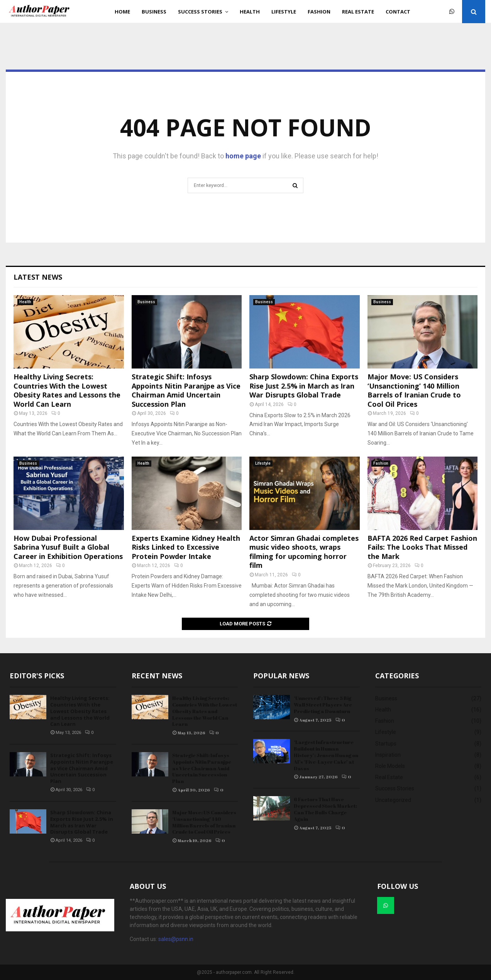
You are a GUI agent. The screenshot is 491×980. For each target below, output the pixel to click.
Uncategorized (393, 800)
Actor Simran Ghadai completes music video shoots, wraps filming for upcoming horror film (304, 552)
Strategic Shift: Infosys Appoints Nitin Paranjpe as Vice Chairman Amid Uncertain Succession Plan (186, 390)
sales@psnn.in (176, 939)
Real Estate (358, 12)
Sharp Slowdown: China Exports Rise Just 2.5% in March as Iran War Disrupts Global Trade (304, 386)
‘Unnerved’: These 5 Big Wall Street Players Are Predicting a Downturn (323, 705)
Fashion (319, 12)
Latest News (38, 277)
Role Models (390, 766)
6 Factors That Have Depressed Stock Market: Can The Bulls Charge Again (325, 809)
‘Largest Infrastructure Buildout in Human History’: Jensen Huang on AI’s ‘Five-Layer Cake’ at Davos (326, 755)
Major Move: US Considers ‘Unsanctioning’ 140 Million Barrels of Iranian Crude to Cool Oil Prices (414, 390)
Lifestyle (284, 12)
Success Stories (200, 12)
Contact (398, 12)
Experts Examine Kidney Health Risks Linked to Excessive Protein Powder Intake (186, 547)
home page (243, 156)
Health (250, 12)
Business (154, 12)
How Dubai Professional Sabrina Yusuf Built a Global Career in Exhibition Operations (68, 547)
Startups (386, 744)
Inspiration (388, 755)
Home (122, 12)
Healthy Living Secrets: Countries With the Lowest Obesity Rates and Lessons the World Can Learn (67, 390)
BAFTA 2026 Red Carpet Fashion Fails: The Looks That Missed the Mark (422, 547)
